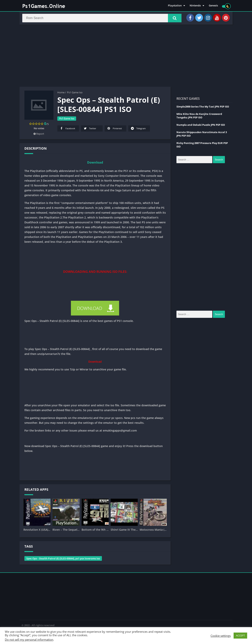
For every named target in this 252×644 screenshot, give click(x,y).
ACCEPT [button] (240, 635)
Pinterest (114, 130)
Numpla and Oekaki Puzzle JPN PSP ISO (201, 126)
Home (61, 94)
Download (95, 164)
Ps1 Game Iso (75, 94)
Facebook (67, 130)
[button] (173, 19)
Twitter (90, 130)
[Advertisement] (126, 57)
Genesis (213, 6)
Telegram (138, 130)
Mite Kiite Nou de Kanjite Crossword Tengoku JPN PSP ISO (199, 117)
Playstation (175, 6)
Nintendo (195, 6)
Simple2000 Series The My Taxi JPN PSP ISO (203, 108)
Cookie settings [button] (221, 636)
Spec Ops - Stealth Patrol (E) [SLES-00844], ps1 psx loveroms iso (63, 560)
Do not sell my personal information (29, 640)
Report (39, 135)
